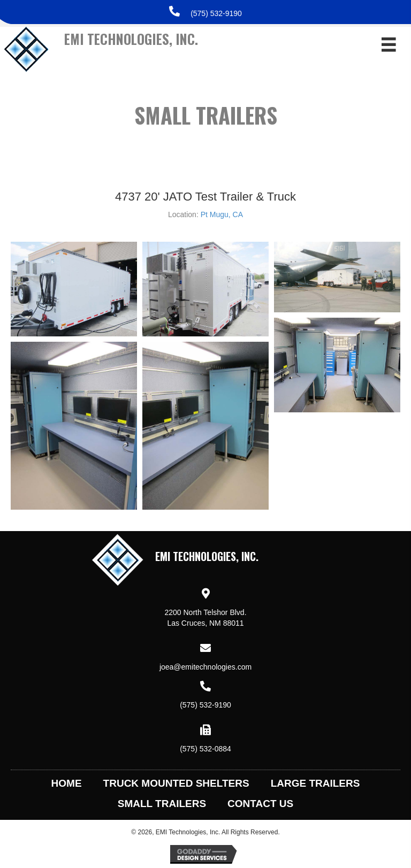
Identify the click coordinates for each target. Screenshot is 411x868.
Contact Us (260, 804)
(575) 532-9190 (216, 13)
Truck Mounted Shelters (176, 783)
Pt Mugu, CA (222, 214)
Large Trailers (315, 783)
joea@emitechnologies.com (205, 667)
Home (67, 783)
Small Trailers (162, 804)
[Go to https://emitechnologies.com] (164, 54)
